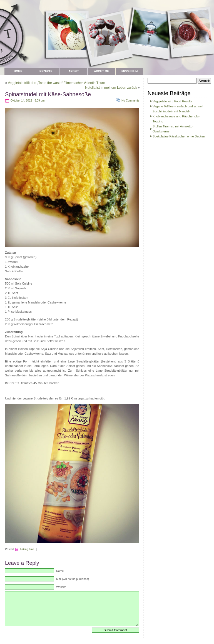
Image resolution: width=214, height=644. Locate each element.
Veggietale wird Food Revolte (172, 101)
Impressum (129, 71)
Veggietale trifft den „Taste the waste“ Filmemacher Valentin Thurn (56, 83)
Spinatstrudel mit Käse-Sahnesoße (48, 94)
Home (18, 71)
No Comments (130, 101)
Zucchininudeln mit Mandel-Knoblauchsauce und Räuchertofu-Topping (176, 116)
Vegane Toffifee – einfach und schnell (178, 106)
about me (101, 71)
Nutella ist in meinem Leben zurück (111, 88)
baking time (27, 549)
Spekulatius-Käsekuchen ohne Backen (179, 136)
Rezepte (46, 71)
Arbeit (74, 71)
